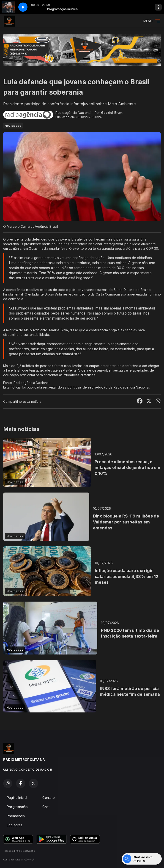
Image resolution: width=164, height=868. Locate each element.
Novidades (13, 126)
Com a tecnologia (19, 860)
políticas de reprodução (87, 387)
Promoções (16, 816)
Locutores (15, 825)
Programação (17, 807)
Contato (48, 798)
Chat (46, 807)
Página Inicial (17, 798)
